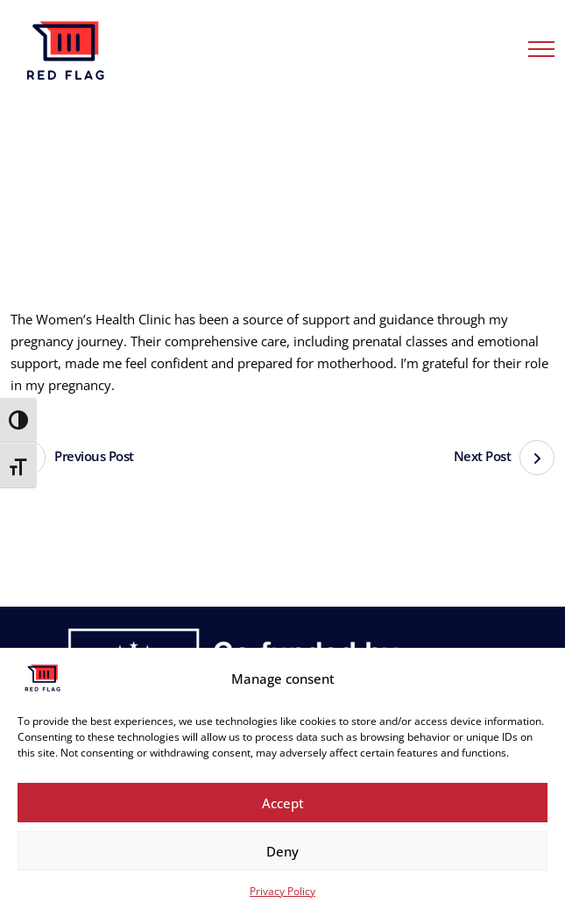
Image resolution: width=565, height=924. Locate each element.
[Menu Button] (541, 52)
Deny (282, 851)
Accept (283, 803)
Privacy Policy (282, 891)
